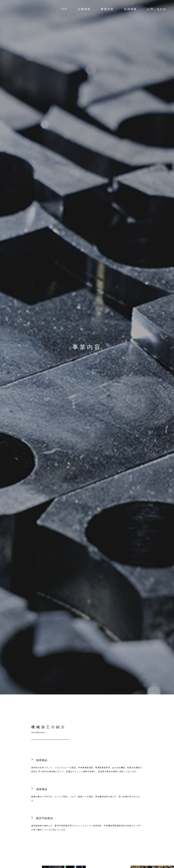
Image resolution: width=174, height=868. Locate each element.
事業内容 (107, 9)
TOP (64, 9)
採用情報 (130, 9)
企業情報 (84, 9)
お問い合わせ (157, 9)
